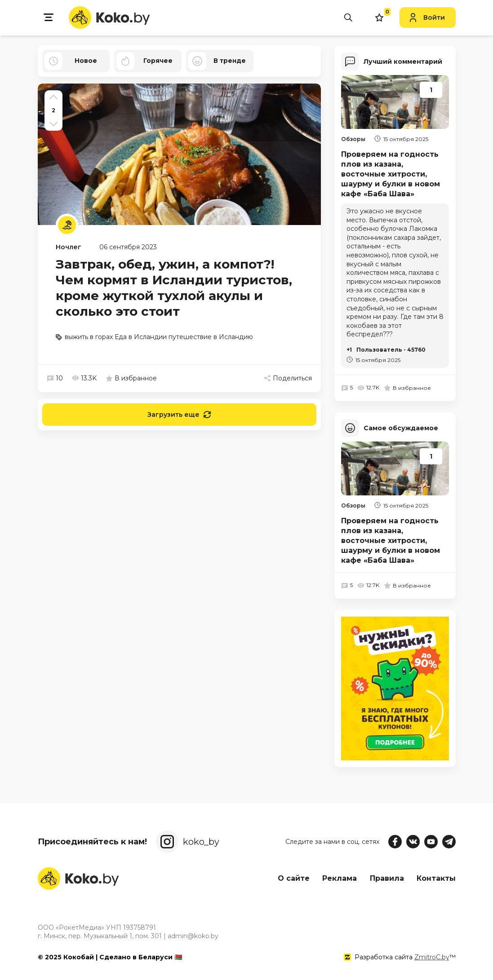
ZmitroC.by (432, 957)
